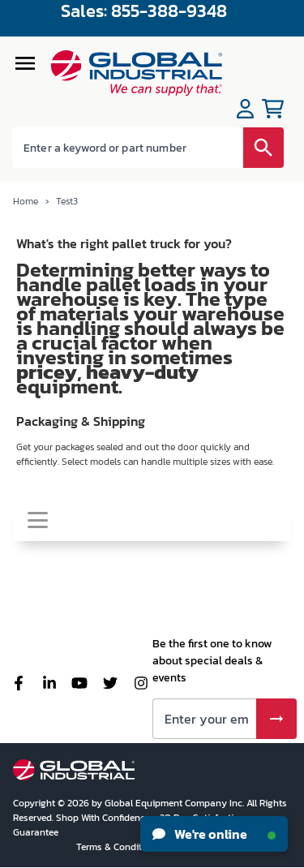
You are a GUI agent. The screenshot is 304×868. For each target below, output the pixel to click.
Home (26, 201)
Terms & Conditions (120, 847)
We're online (214, 834)
